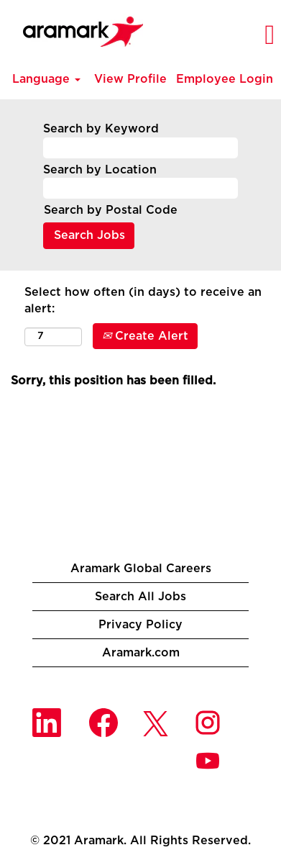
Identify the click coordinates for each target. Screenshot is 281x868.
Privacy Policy (140, 625)
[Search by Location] (140, 188)
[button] (247, 35)
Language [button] (46, 79)
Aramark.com (141, 653)
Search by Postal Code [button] (111, 210)
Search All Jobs (140, 597)
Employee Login (225, 79)
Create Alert (145, 336)
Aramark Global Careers (141, 569)
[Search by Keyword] (140, 148)
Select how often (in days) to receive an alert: (143, 300)
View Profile (130, 79)
